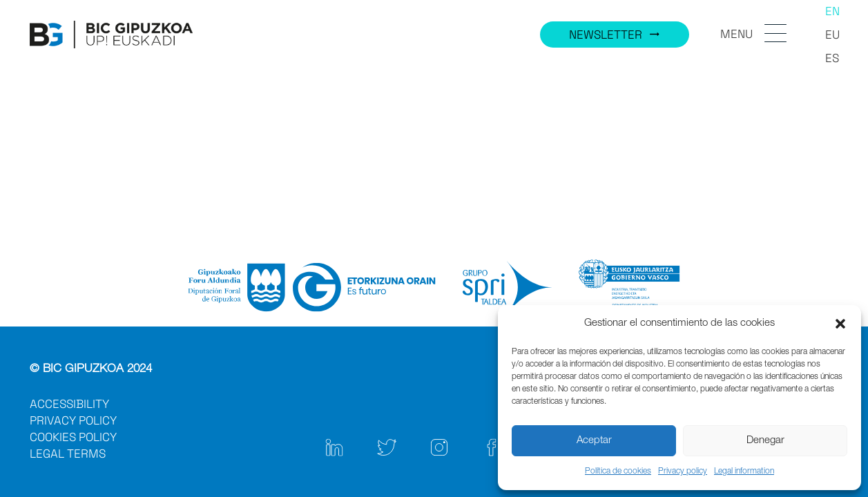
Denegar (765, 441)
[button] (840, 324)
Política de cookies (618, 471)
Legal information (744, 471)
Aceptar (594, 441)
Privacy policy (683, 471)
